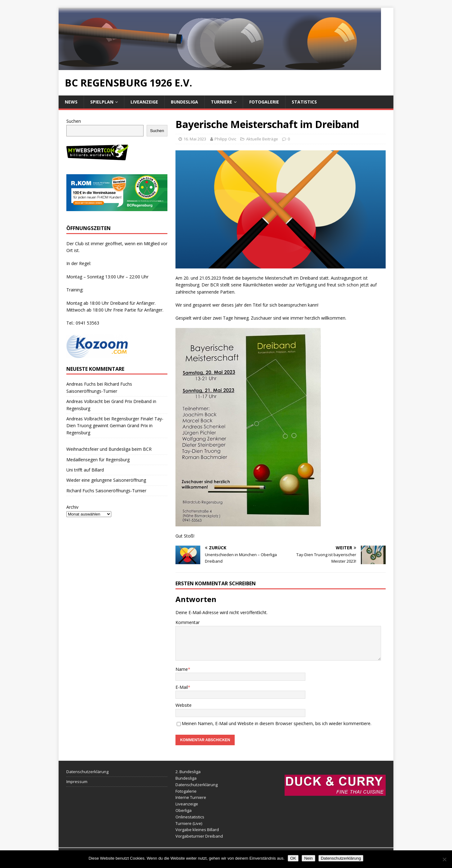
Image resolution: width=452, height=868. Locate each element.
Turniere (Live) (189, 823)
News (71, 102)
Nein (308, 858)
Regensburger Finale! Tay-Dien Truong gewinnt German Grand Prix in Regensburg (115, 426)
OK (293, 858)
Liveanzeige (144, 102)
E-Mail (182, 687)
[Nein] (444, 859)
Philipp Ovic (225, 139)
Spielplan (102, 102)
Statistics (304, 102)
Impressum (77, 782)
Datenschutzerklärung (87, 772)
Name (182, 669)
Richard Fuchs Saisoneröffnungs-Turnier (106, 491)
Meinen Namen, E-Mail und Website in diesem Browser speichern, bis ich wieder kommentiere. (277, 723)
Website (184, 705)
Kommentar (188, 622)
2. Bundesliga (188, 772)
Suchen (74, 121)
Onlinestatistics (190, 817)
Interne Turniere (191, 797)
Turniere (222, 102)
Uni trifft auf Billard (85, 470)
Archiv (72, 507)
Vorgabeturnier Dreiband (199, 836)
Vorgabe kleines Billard (197, 830)
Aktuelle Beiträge (262, 139)
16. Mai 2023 (195, 139)
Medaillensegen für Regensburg (98, 460)
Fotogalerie (264, 102)
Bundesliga (184, 102)
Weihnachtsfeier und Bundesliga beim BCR (109, 449)
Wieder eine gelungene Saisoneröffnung (106, 480)
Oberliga (184, 810)
